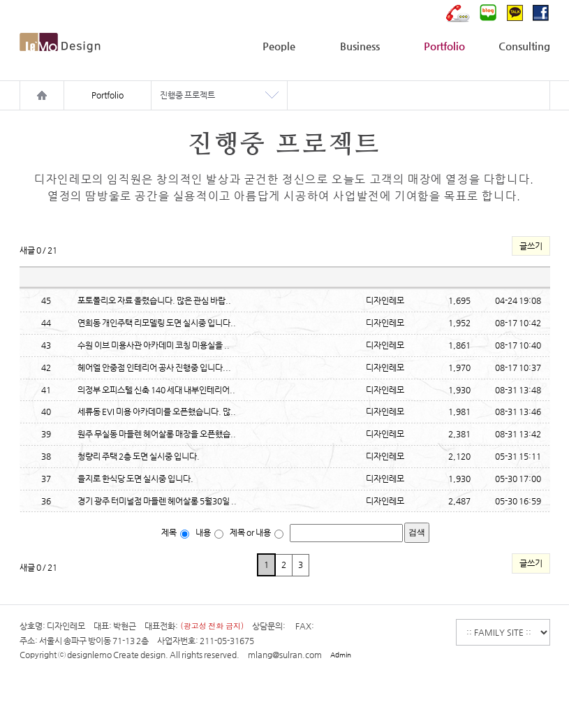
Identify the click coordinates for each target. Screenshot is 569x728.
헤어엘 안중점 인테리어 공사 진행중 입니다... (154, 367)
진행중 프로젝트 (187, 95)
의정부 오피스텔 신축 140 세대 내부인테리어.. (156, 390)
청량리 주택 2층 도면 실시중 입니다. (139, 456)
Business (360, 46)
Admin (341, 655)
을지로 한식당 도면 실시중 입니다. (135, 479)
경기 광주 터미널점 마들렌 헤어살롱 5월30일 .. (157, 501)
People (279, 46)
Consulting (524, 46)
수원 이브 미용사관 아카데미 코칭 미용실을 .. (154, 345)
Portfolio (444, 46)
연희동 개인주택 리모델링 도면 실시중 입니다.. (157, 323)
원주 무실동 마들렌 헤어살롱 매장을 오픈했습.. (157, 434)
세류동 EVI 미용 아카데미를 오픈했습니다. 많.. (157, 412)
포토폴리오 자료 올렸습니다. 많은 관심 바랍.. (154, 300)
